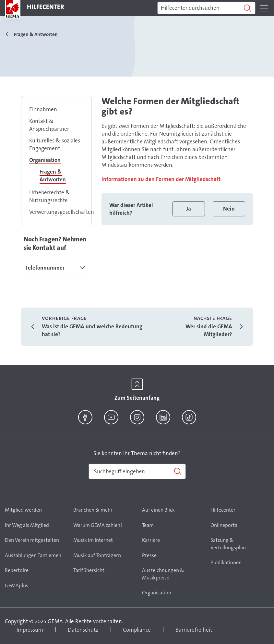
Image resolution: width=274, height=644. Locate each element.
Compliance (137, 630)
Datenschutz (83, 630)
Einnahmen (43, 109)
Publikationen (226, 562)
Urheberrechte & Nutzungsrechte (50, 196)
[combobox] (137, 471)
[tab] (56, 268)
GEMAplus (17, 585)
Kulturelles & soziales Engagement (55, 144)
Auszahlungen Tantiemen (33, 555)
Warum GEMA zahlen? (98, 525)
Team (148, 525)
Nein (229, 209)
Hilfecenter (223, 510)
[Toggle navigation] (264, 8)
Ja (189, 209)
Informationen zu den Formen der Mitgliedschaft (161, 179)
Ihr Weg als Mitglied (27, 525)
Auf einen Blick (158, 510)
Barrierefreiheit (194, 630)
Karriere (151, 540)
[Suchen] (206, 8)
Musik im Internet (93, 540)
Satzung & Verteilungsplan (228, 544)
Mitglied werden (23, 510)
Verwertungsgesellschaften (62, 212)
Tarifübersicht (89, 570)
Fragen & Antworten (53, 176)
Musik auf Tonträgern (97, 555)
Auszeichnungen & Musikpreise (163, 574)
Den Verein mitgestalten (32, 540)
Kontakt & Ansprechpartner (49, 125)
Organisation (45, 160)
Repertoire (17, 570)
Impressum (30, 630)
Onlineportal (225, 525)
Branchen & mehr (93, 510)
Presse (149, 555)
